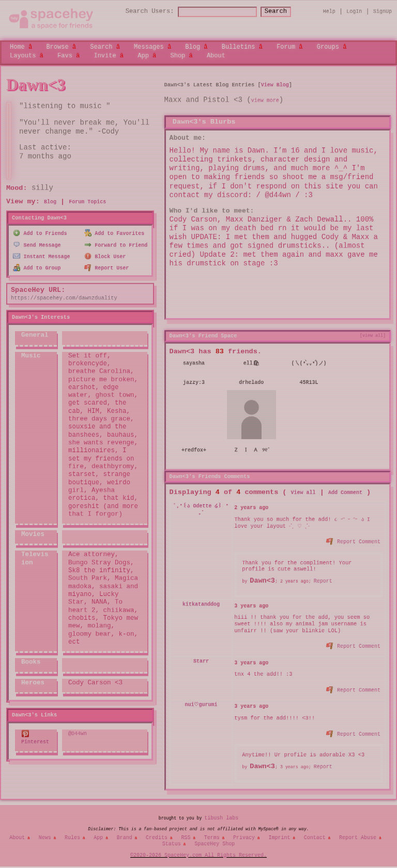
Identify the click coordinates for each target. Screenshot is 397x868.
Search (285, 12)
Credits (157, 834)
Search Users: (141, 12)
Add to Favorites (114, 233)
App (143, 55)
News (45, 834)
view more (265, 101)
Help (329, 11)
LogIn (354, 11)
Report (323, 579)
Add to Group (37, 265)
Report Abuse (358, 834)
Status (172, 841)
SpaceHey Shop (215, 841)
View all (303, 491)
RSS (186, 834)
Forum (286, 47)
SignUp (383, 11)
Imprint (279, 834)
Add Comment (345, 491)
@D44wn (78, 731)
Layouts (23, 55)
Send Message (37, 244)
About (216, 55)
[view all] (373, 335)
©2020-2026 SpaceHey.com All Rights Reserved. (198, 852)
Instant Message (42, 255)
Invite (105, 55)
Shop (178, 55)
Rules (72, 834)
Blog (193, 47)
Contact (315, 834)
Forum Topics (87, 202)
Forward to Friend (116, 244)
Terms (212, 834)
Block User (105, 255)
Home (17, 47)
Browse (57, 47)
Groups (328, 47)
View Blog (275, 85)
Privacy (244, 834)
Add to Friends (40, 233)
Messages (149, 47)
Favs (65, 55)
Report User (107, 265)
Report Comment (354, 539)
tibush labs (221, 815)
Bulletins (239, 47)
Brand (125, 834)
